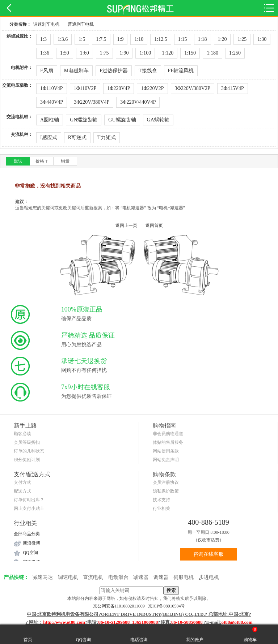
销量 (65, 161)
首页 (28, 634)
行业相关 (161, 508)
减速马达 (43, 577)
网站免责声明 (166, 460)
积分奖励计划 (27, 460)
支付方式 (22, 482)
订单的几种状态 (29, 451)
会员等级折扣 (27, 442)
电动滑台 (118, 577)
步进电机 (209, 577)
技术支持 (161, 500)
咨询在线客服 (208, 554)
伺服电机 (184, 577)
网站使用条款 (166, 451)
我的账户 (195, 634)
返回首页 (154, 226)
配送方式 (22, 491)
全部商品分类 (27, 534)
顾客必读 (22, 434)
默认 (18, 161)
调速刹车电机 (46, 24)
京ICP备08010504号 (167, 606)
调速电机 (68, 577)
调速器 (161, 577)
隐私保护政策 (166, 491)
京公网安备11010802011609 (121, 606)
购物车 (250, 634)
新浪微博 (31, 543)
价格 (42, 161)
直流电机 (93, 577)
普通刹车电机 (81, 24)
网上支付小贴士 (29, 508)
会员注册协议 (166, 482)
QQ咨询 (83, 634)
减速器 (141, 577)
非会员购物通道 (168, 434)
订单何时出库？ (29, 500)
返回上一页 (126, 226)
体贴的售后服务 (168, 442)
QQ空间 (30, 553)
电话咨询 (139, 634)
